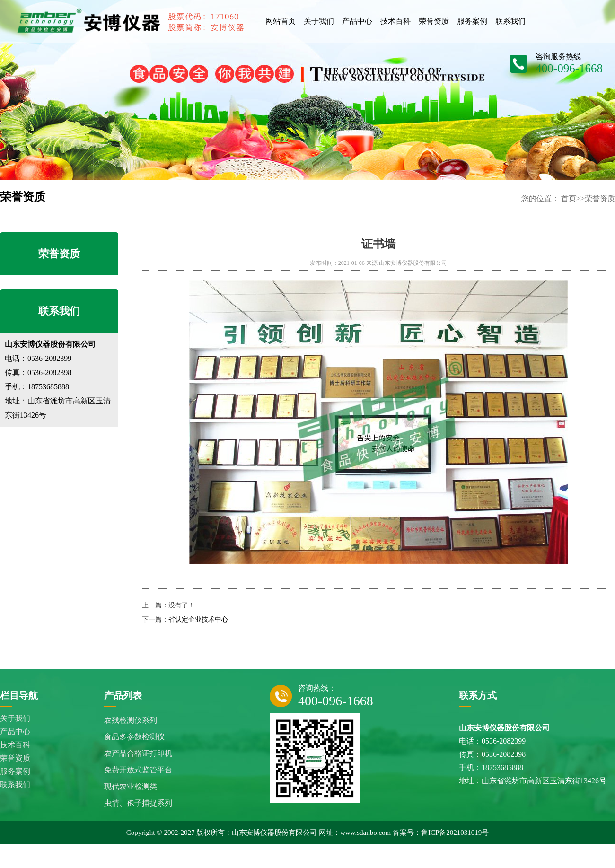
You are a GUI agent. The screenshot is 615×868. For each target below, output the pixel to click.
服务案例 (15, 771)
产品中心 (15, 732)
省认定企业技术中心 (198, 619)
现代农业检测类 (131, 786)
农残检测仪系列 (131, 720)
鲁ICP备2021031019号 (455, 833)
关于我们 (15, 718)
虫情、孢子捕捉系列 (138, 803)
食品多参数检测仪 (134, 737)
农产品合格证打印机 (138, 753)
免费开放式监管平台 (138, 770)
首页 (569, 198)
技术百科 (15, 745)
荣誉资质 (600, 198)
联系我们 (15, 785)
